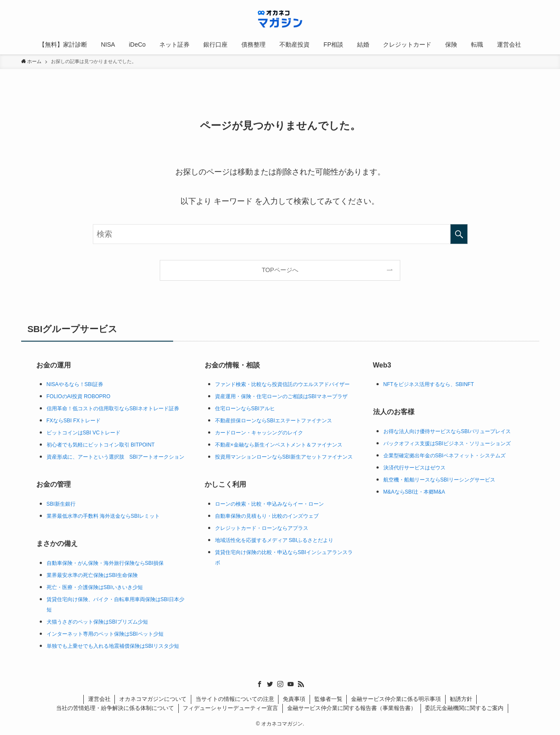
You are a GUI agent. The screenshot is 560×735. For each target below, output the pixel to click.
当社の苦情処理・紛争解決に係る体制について (115, 708)
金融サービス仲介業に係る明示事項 (396, 699)
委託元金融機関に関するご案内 (464, 708)
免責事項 (294, 699)
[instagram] (280, 684)
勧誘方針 (461, 699)
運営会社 (99, 699)
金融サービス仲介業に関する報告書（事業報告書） (352, 708)
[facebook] (259, 684)
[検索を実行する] (459, 234)
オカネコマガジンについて (153, 699)
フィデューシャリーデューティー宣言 (230, 708)
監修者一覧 (328, 699)
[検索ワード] (280, 234)
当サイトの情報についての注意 (235, 699)
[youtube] (291, 684)
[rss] (301, 684)
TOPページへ (280, 270)
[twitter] (270, 684)
